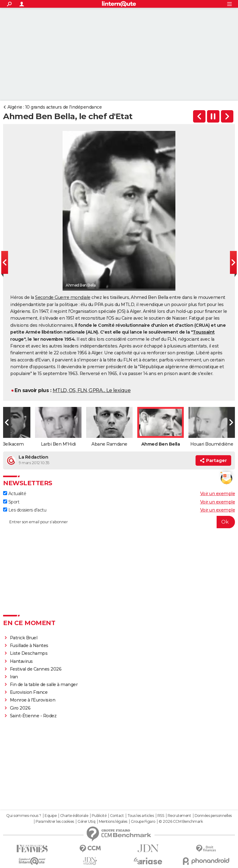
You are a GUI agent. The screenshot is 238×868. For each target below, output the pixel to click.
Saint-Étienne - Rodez (33, 716)
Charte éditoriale (74, 816)
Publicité (99, 816)
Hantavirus (21, 661)
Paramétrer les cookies (55, 822)
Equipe (51, 816)
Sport (11, 502)
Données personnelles (213, 816)
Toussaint (204, 332)
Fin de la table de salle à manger (44, 684)
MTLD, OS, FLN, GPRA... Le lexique (92, 390)
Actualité (15, 494)
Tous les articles (141, 816)
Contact (117, 816)
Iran (14, 677)
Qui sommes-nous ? (24, 816)
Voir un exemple (218, 494)
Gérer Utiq (86, 822)
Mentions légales (113, 822)
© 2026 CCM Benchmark (181, 822)
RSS (161, 816)
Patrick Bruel (24, 638)
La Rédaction (33, 457)
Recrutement (179, 816)
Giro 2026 (20, 708)
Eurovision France (29, 692)
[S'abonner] (119, 522)
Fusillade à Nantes (29, 646)
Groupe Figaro (143, 822)
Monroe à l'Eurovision (33, 700)
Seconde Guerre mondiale (63, 297)
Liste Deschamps (29, 653)
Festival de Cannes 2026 (36, 669)
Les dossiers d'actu (25, 510)
